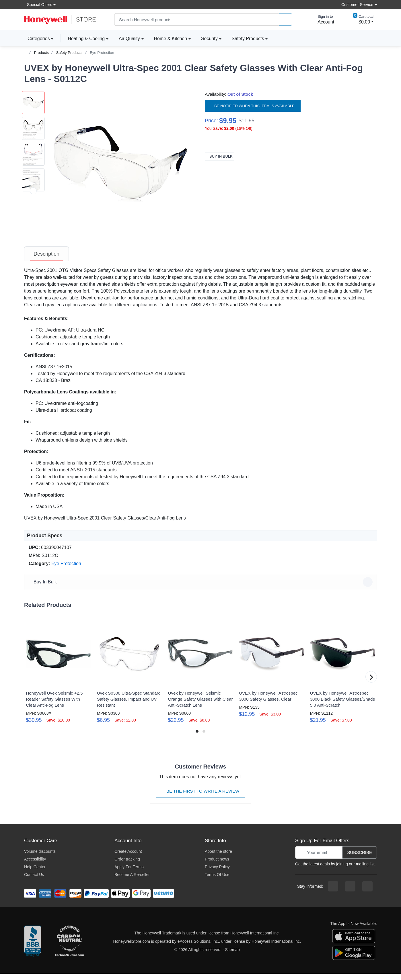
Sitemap (232, 956)
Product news (217, 865)
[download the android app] (354, 959)
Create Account (128, 858)
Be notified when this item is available (253, 106)
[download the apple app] (354, 942)
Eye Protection (102, 53)
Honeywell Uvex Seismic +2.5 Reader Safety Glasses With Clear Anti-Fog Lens (54, 705)
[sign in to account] (322, 19)
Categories (37, 38)
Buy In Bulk (219, 156)
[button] (120, 164)
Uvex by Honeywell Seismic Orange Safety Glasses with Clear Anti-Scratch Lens (200, 705)
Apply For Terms (129, 873)
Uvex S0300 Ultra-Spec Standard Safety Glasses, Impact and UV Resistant (129, 705)
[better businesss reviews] (33, 948)
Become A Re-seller (132, 881)
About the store (218, 858)
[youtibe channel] (367, 893)
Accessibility (35, 865)
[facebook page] (333, 893)
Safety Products (248, 39)
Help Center (35, 873)
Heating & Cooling (86, 39)
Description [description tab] (46, 260)
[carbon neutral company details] (69, 948)
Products (41, 53)
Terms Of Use (217, 881)
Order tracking (127, 865)
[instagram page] (350, 893)
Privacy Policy (217, 873)
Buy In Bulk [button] (201, 588)
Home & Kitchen (171, 39)
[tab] (46, 260)
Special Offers (38, 4)
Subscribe (360, 859)
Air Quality (129, 39)
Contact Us (34, 881)
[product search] (285, 20)
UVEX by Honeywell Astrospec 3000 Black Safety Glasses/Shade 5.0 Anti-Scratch (343, 705)
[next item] (33, 242)
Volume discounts (40, 858)
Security (209, 39)
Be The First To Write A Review (200, 797)
